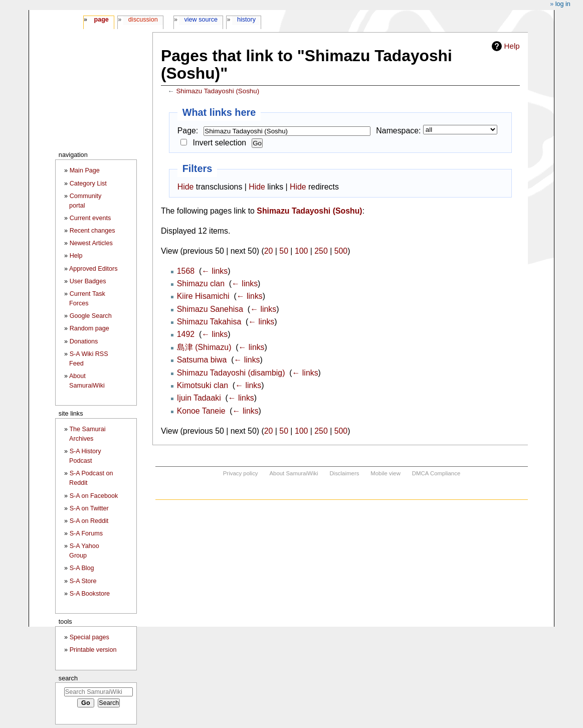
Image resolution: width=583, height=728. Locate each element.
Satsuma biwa (202, 360)
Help (512, 46)
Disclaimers (344, 473)
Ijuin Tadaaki (199, 398)
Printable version (93, 650)
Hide (186, 187)
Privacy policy (241, 473)
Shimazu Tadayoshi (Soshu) (218, 91)
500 (341, 251)
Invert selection (220, 143)
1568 (186, 271)
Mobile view (385, 473)
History (246, 20)
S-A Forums (86, 533)
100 (301, 251)
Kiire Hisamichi (203, 296)
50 (284, 251)
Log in (563, 4)
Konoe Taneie (201, 411)
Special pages (89, 637)
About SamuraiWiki (294, 473)
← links (215, 271)
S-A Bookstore (90, 594)
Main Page (85, 170)
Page (101, 20)
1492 (186, 334)
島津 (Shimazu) (204, 347)
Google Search (91, 316)
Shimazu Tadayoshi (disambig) (231, 373)
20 (269, 251)
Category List (88, 184)
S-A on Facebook (94, 496)
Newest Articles (91, 243)
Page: (188, 131)
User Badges (88, 281)
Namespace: (398, 131)
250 (321, 251)
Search (68, 678)
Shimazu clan (201, 284)
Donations (84, 341)
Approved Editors (93, 269)
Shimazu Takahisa (209, 322)
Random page (89, 328)
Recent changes (92, 231)
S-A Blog (82, 568)
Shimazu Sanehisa (210, 309)
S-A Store (83, 581)
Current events (90, 218)
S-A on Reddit (89, 521)
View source (201, 20)
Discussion (143, 20)
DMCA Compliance (436, 473)
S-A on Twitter (89, 508)
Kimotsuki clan (203, 385)
